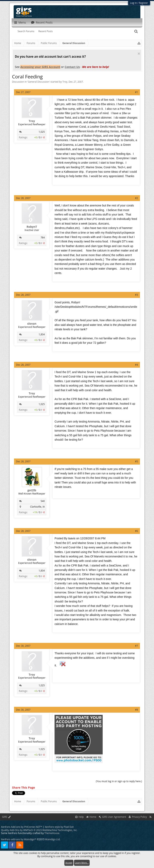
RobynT (32, 227)
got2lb (32, 490)
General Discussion (39, 82)
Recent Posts (46, 31)
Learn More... (82, 863)
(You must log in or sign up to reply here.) (119, 781)
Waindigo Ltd (52, 839)
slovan (32, 324)
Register (143, 3)
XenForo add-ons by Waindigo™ (19, 839)
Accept (69, 863)
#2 (136, 198)
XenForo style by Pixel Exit (59, 827)
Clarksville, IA (37, 507)
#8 (136, 710)
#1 (136, 92)
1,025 (42, 132)
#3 (136, 295)
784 (43, 238)
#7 (136, 646)
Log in (134, 3)
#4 (136, 365)
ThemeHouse (52, 833)
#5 (136, 461)
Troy (65, 82)
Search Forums (26, 31)
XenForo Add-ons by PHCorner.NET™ (22, 827)
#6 (136, 531)
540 (43, 501)
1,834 (42, 334)
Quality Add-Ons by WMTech (39, 830)
